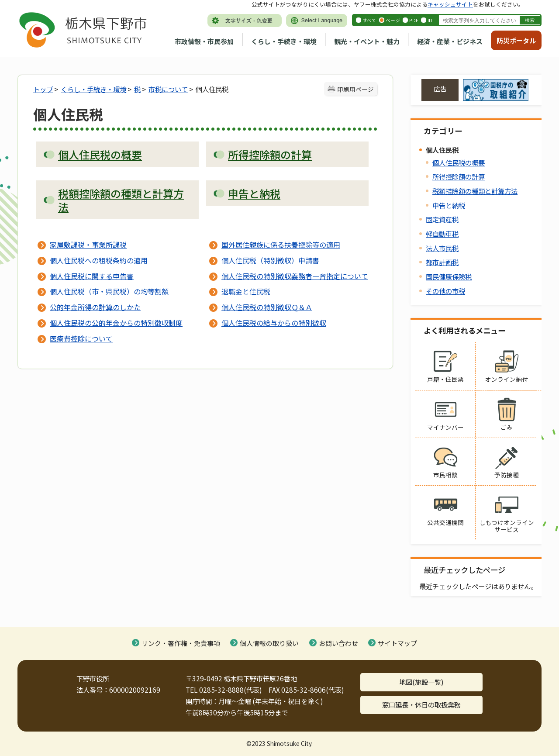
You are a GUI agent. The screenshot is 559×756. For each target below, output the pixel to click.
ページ (393, 20)
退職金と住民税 (246, 291)
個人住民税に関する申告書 (92, 276)
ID (430, 20)
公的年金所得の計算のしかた (95, 307)
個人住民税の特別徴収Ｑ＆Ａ (267, 307)
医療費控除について (81, 338)
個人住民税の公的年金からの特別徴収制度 (116, 323)
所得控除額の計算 (459, 176)
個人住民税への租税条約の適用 (99, 260)
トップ (43, 89)
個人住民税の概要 (459, 162)
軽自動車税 (442, 234)
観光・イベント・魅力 (367, 41)
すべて (369, 20)
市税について (168, 89)
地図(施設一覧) (421, 682)
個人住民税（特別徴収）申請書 (270, 260)
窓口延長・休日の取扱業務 (421, 704)
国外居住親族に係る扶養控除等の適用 (281, 245)
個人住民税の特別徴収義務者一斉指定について (295, 276)
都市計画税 (442, 262)
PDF (414, 20)
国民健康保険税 (449, 276)
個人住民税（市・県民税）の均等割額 (109, 291)
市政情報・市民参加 (204, 41)
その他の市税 (445, 291)
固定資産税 (442, 219)
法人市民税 (442, 248)
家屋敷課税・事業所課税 (88, 245)
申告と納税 (449, 205)
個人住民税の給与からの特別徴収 (274, 323)
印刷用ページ (355, 89)
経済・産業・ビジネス (450, 41)
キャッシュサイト (450, 4)
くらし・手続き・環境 (284, 41)
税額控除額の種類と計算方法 (475, 191)
